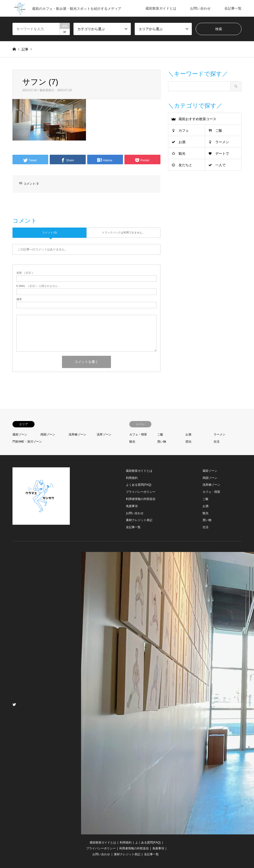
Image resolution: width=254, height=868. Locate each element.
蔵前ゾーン (20, 434)
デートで (222, 153)
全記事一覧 (233, 8)
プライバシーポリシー (141, 492)
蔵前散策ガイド (203, 704)
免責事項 (132, 506)
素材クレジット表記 (139, 520)
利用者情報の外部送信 (141, 499)
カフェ (184, 130)
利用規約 (132, 478)
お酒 (182, 142)
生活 (217, 442)
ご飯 (219, 130)
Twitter (14, 704)
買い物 (162, 442)
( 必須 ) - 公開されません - (38, 286)
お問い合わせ (200, 8)
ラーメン (222, 142)
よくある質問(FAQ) (139, 485)
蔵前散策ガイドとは (161, 8)
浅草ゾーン (104, 434)
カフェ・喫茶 (138, 434)
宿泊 (188, 442)
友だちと (185, 165)
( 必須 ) (25, 273)
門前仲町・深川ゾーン (27, 442)
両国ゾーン (48, 434)
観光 (182, 153)
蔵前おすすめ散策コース (197, 119)
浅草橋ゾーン (77, 434)
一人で (220, 165)
